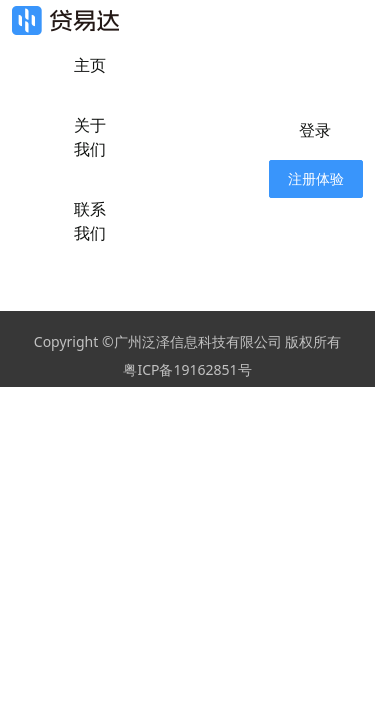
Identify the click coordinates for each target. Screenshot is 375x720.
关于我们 (90, 137)
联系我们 (90, 221)
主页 (90, 65)
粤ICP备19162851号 (187, 369)
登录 (315, 130)
